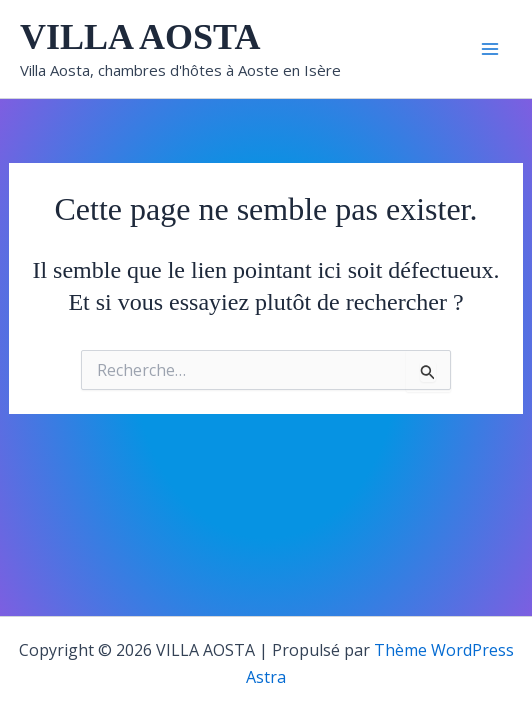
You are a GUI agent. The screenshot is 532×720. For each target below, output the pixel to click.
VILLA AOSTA (140, 37)
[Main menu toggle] (490, 49)
